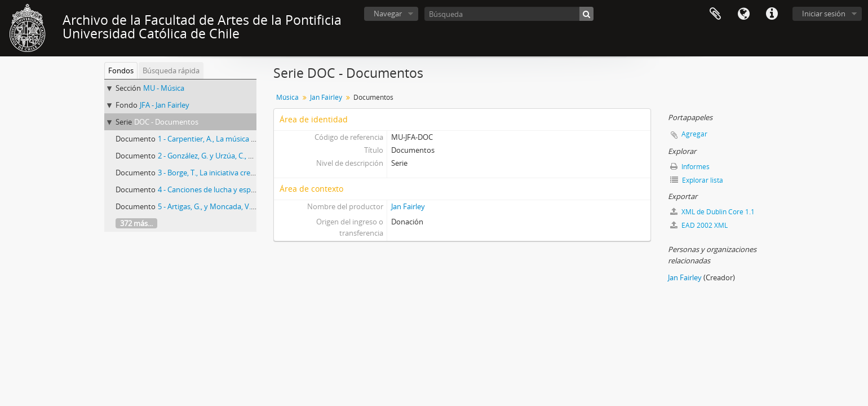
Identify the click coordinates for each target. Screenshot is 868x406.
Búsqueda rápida (171, 70)
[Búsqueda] (509, 14)
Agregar (694, 134)
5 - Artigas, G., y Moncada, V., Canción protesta (235, 206)
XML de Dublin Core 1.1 (712, 212)
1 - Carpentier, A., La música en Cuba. (219, 139)
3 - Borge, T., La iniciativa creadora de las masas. (237, 173)
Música (287, 97)
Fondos (121, 70)
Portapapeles (715, 14)
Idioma (743, 14)
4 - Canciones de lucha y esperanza (216, 189)
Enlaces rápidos (772, 14)
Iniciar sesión (824, 14)
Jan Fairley (326, 97)
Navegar (388, 14)
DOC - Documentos (166, 122)
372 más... (136, 223)
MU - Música (164, 88)
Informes (690, 167)
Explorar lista (697, 180)
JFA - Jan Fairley (165, 105)
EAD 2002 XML (699, 225)
